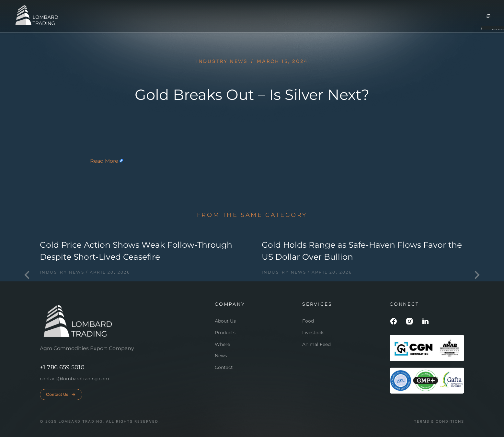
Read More (104, 161)
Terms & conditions (439, 422)
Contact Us (61, 395)
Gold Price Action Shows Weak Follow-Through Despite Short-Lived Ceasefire (136, 251)
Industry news (222, 61)
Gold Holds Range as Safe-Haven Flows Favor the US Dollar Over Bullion (362, 251)
